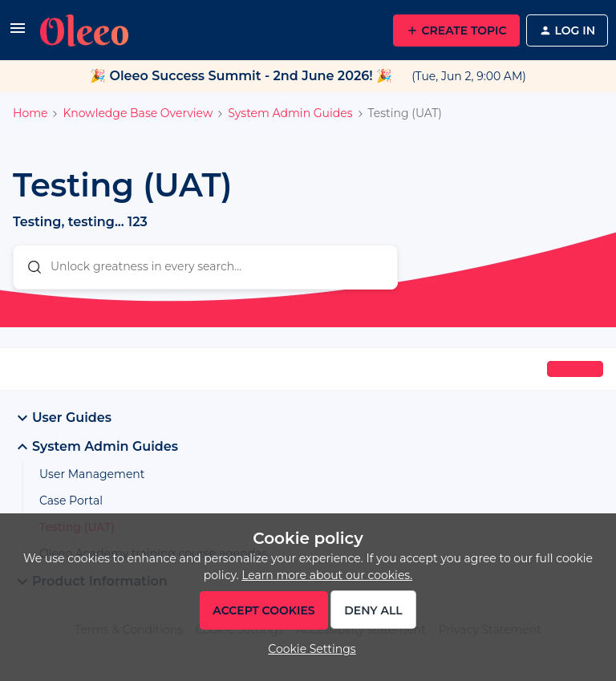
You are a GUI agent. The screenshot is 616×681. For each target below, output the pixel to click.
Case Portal (71, 501)
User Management (92, 474)
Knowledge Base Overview (138, 113)
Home (30, 113)
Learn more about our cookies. (327, 575)
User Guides (62, 418)
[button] (18, 34)
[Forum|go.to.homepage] (84, 30)
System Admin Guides (290, 113)
